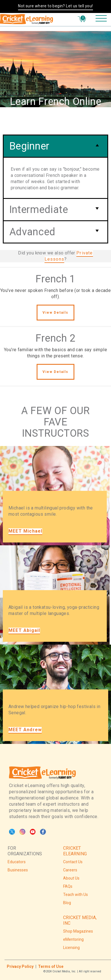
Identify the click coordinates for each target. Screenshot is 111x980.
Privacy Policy (20, 966)
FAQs (68, 886)
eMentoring (73, 939)
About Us (71, 878)
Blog (67, 903)
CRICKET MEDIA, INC (80, 920)
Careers (70, 870)
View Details (55, 313)
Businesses (18, 870)
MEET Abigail (24, 630)
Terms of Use (51, 966)
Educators (17, 862)
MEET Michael (25, 531)
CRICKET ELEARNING (75, 851)
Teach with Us (76, 895)
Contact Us (73, 862)
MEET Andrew (25, 730)
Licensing (71, 948)
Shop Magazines (78, 931)
